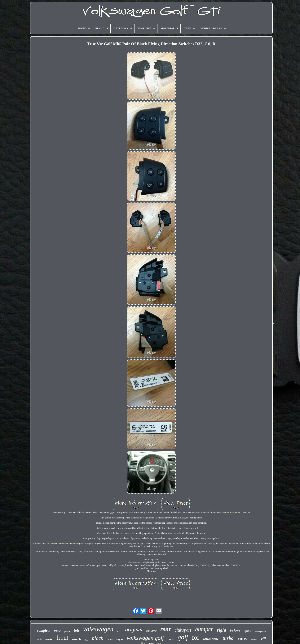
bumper (204, 629)
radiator (151, 631)
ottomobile (211, 639)
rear (166, 629)
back (171, 639)
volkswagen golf (145, 638)
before (235, 630)
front (62, 637)
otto (57, 630)
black (98, 638)
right (222, 630)
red (119, 631)
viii (263, 639)
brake (49, 639)
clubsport (183, 630)
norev (110, 640)
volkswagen (98, 629)
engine (120, 640)
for (196, 637)
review (254, 640)
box (87, 640)
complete (44, 631)
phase (67, 631)
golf (183, 637)
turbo (228, 638)
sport (247, 631)
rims (242, 638)
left (77, 631)
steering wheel (260, 632)
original (134, 630)
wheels (77, 639)
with (39, 640)
